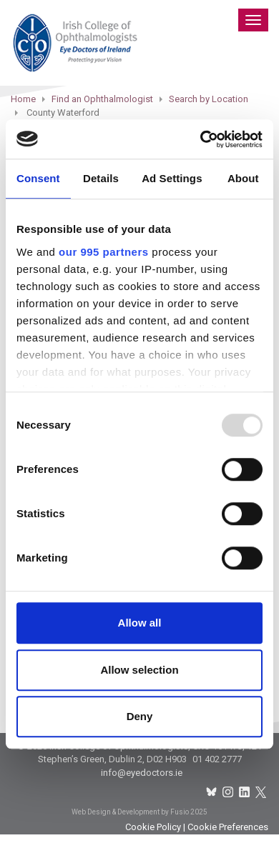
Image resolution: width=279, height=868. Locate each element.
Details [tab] (101, 178)
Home (23, 99)
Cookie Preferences (228, 827)
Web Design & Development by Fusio (130, 812)
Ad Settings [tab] (172, 178)
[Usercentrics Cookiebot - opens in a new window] (201, 139)
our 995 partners (104, 252)
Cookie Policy (153, 827)
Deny (140, 716)
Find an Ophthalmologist (102, 99)
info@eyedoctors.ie (142, 773)
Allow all (140, 623)
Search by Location (209, 99)
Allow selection (139, 670)
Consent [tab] (38, 178)
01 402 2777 (217, 759)
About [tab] (243, 178)
